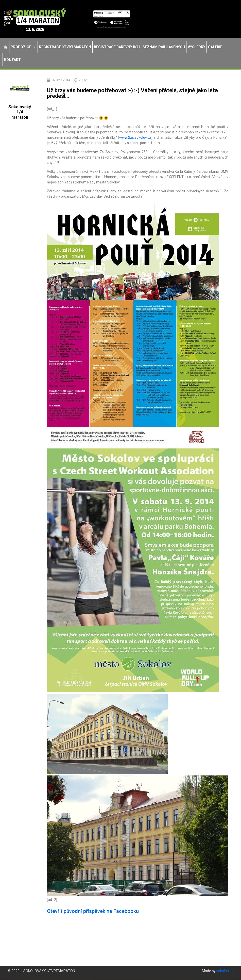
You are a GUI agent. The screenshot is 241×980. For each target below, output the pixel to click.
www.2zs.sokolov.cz (135, 138)
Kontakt (12, 60)
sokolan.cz (225, 971)
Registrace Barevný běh (117, 47)
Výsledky (196, 47)
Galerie (215, 47)
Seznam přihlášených (164, 47)
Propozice (23, 47)
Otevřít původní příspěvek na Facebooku (93, 911)
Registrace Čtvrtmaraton (65, 47)
